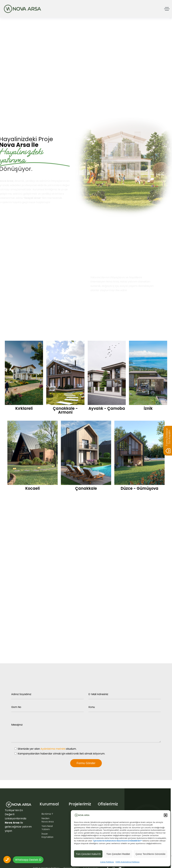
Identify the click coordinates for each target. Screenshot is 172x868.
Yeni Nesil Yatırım (47, 828)
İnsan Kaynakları (47, 835)
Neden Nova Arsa (48, 820)
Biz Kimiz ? (47, 814)
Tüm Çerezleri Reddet (118, 854)
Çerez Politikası (107, 862)
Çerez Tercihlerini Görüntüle (150, 854)
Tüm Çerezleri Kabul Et (88, 854)
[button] (166, 815)
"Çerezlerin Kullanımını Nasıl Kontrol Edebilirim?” (117, 841)
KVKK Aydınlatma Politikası (128, 862)
